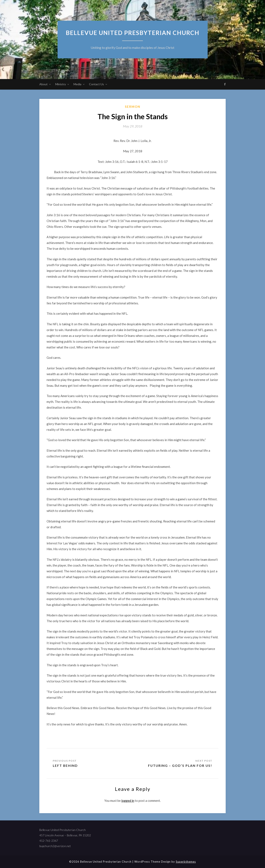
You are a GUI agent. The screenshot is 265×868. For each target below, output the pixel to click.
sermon (133, 107)
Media (77, 84)
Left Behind (66, 765)
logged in (128, 801)
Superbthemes (186, 862)
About (43, 84)
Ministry (61, 84)
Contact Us (96, 84)
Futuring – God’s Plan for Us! (179, 765)
